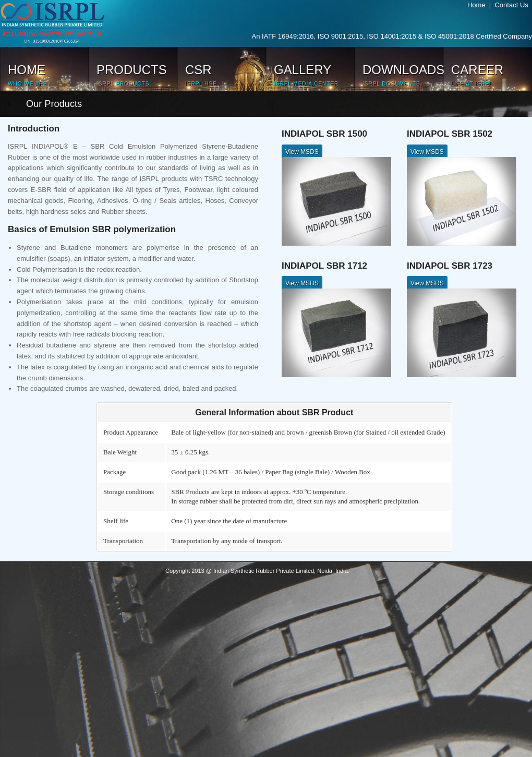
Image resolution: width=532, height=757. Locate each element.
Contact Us (513, 5)
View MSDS (302, 152)
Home (478, 5)
